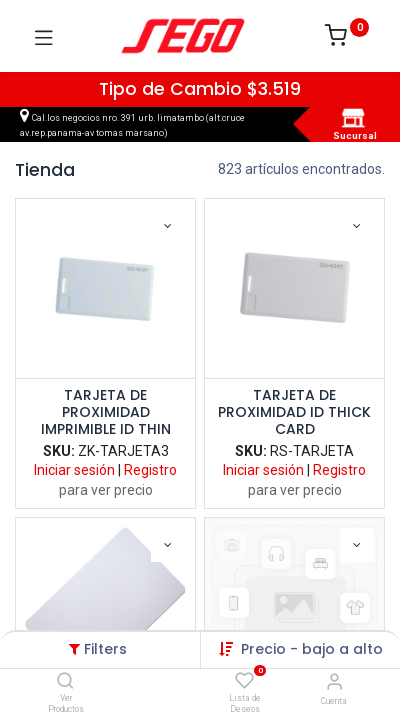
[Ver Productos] (65, 682)
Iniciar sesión (74, 470)
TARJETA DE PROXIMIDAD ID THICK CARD (294, 412)
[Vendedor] (334, 681)
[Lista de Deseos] (244, 681)
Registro (150, 470)
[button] (168, 226)
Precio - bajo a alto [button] (312, 649)
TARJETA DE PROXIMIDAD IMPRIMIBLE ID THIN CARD (106, 412)
